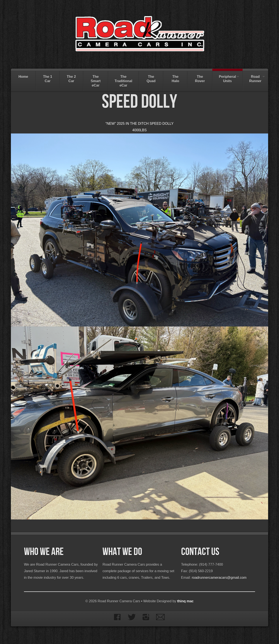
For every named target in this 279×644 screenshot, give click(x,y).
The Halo (175, 77)
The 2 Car (71, 77)
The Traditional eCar (123, 79)
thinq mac (185, 601)
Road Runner (255, 77)
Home (23, 75)
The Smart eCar (96, 79)
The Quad (151, 77)
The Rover (200, 77)
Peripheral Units (227, 77)
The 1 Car (48, 77)
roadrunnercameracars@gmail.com (219, 578)
